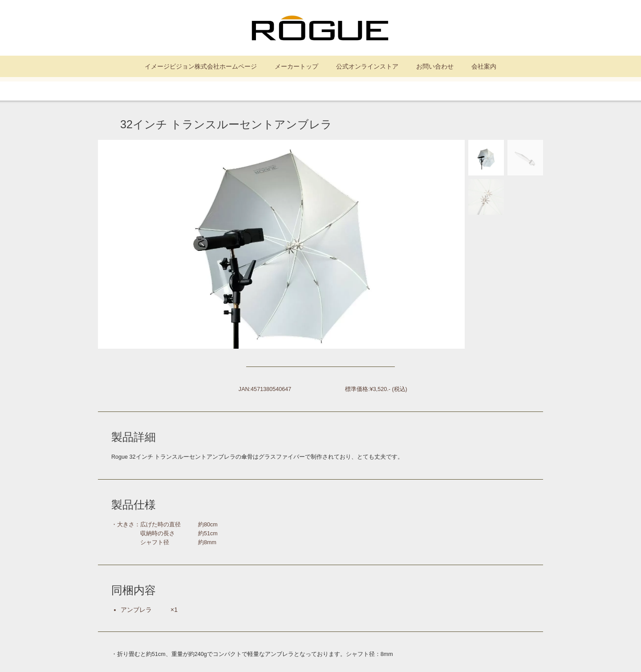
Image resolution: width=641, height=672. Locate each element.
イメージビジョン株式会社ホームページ (201, 66)
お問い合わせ (435, 66)
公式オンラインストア (367, 66)
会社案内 (484, 66)
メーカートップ (296, 66)
